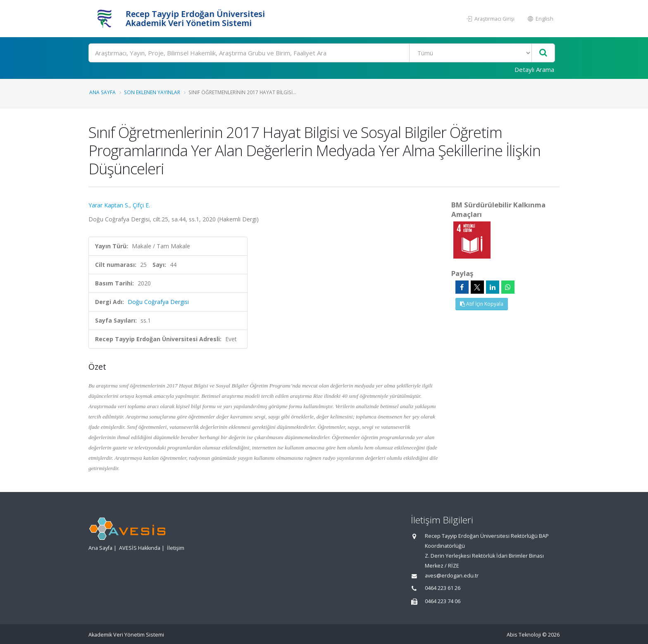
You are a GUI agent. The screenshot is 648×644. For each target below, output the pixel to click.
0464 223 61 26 (443, 588)
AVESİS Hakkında (140, 548)
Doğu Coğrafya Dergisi (158, 302)
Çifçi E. (141, 205)
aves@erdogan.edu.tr (452, 576)
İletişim (176, 548)
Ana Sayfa (102, 92)
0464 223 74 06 (443, 601)
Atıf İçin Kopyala (482, 304)
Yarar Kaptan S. (109, 205)
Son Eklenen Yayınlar (152, 92)
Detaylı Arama (534, 69)
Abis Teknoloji (524, 635)
